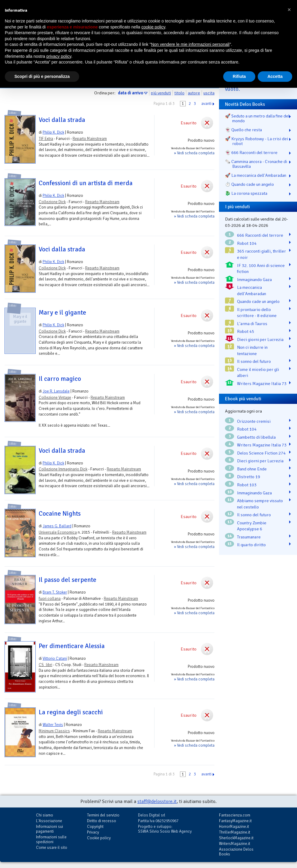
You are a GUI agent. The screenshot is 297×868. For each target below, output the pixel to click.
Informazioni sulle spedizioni (51, 839)
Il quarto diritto (251, 545)
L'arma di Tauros (252, 324)
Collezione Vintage (55, 397)
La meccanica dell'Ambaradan (252, 290)
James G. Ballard (57, 526)
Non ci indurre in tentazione (252, 350)
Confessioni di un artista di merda (86, 183)
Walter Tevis (53, 725)
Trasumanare (249, 537)
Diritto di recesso (102, 821)
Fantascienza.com (235, 815)
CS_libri (45, 665)
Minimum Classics (54, 731)
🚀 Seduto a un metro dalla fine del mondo (257, 118)
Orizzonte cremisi (254, 421)
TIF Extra (46, 139)
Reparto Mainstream (90, 139)
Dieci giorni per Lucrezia (260, 339)
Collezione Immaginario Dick (63, 469)
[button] (289, 10)
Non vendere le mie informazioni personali (190, 44)
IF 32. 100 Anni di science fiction (261, 269)
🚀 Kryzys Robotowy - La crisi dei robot (256, 141)
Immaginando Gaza (254, 280)
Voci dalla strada (62, 120)
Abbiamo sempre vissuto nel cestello (260, 504)
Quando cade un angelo (258, 301)
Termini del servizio (103, 815)
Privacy (93, 832)
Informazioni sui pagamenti (49, 829)
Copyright (95, 827)
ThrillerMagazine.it (235, 832)
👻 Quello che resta (243, 130)
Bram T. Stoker (55, 592)
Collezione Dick (52, 202)
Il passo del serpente (67, 580)
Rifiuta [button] (239, 76)
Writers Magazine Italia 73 (262, 384)
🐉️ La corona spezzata (246, 193)
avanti (206, 104)
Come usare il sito (52, 847)
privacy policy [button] (59, 56)
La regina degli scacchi (71, 712)
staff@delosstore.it (157, 801)
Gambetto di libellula (256, 437)
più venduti (161, 93)
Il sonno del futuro (254, 361)
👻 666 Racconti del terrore (251, 153)
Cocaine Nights (60, 514)
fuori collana (50, 598)
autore (194, 93)
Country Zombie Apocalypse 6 (252, 526)
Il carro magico (60, 379)
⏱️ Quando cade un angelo (249, 184)
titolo (179, 93)
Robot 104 (247, 243)
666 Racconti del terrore (260, 235)
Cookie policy (99, 838)
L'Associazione (49, 821)
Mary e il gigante (62, 313)
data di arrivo (130, 93)
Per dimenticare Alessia (72, 646)
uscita (209, 93)
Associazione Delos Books (236, 852)
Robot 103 (247, 485)
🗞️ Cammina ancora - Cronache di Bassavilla (256, 164)
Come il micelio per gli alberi (258, 373)
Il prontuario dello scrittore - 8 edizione (257, 313)
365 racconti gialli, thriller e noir (261, 254)
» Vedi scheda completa (194, 153)
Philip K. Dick (53, 132)
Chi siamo (45, 815)
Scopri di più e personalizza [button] (42, 76)
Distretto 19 (249, 477)
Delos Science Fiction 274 (261, 453)
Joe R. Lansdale (56, 391)
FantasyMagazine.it (235, 821)
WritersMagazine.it (235, 844)
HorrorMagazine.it (234, 827)
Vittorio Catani (55, 658)
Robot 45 (246, 331)
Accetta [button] (275, 76)
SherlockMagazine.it (236, 838)
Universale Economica (58, 532)
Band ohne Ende (252, 469)
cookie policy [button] (153, 27)
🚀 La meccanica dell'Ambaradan (256, 175)
